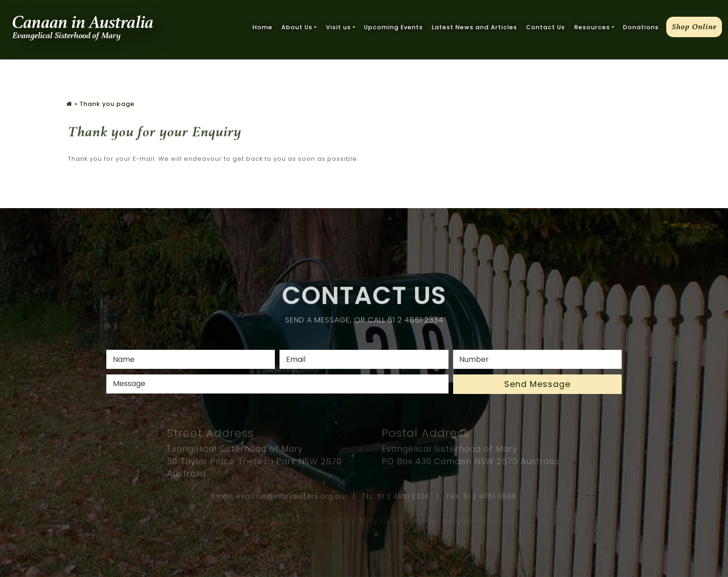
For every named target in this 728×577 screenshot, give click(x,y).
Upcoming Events (393, 27)
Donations (641, 27)
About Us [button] (297, 27)
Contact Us (546, 27)
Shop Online (694, 27)
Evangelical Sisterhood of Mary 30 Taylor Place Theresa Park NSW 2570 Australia (254, 463)
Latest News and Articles (474, 27)
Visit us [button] (338, 27)
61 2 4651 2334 (416, 321)
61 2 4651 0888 (490, 498)
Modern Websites (483, 521)
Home (263, 27)
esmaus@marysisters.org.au (290, 498)
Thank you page (107, 104)
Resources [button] (592, 27)
